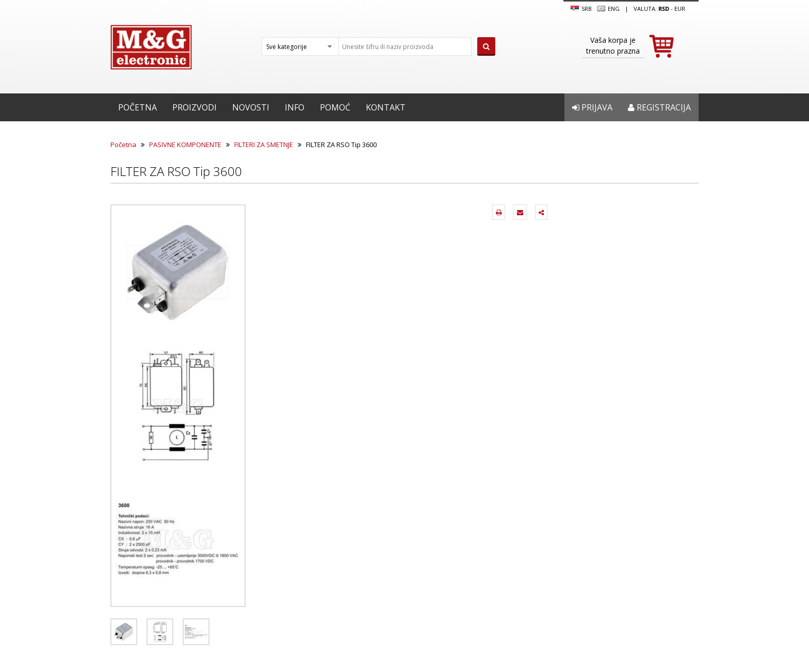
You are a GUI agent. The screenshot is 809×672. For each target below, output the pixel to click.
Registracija (659, 107)
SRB (581, 9)
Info (295, 107)
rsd (664, 9)
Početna (137, 107)
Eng (608, 9)
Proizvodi (195, 107)
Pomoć (335, 107)
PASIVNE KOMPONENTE (185, 145)
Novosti (251, 107)
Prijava (592, 107)
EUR (680, 9)
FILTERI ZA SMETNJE (264, 145)
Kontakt (386, 107)
